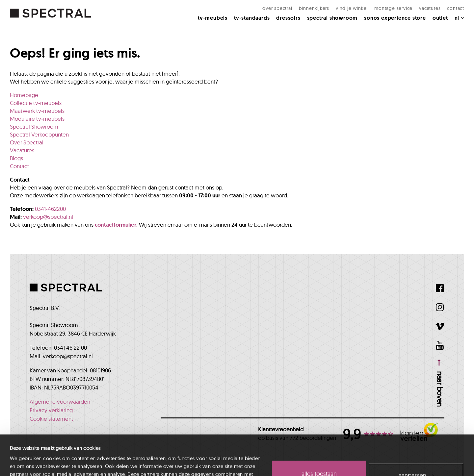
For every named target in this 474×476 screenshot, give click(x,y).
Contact (456, 8)
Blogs (16, 158)
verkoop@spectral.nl (48, 217)
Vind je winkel (352, 8)
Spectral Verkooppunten (39, 134)
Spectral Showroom (332, 18)
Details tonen (24, 463)
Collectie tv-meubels (36, 103)
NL (459, 18)
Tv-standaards (252, 18)
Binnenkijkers (314, 8)
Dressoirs (288, 18)
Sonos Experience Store (395, 18)
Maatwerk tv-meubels (37, 111)
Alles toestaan (319, 436)
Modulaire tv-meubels (37, 119)
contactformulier (116, 225)
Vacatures (430, 8)
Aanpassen (416, 438)
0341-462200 (50, 209)
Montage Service (393, 8)
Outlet (440, 18)
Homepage (24, 95)
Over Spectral (277, 8)
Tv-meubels (213, 18)
